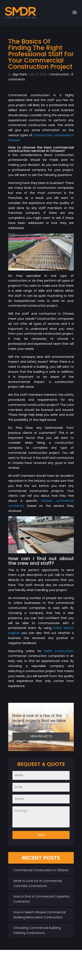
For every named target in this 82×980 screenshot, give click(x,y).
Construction (59, 74)
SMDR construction (59, 651)
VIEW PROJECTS (41, 736)
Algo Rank (20, 74)
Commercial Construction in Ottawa (41, 870)
